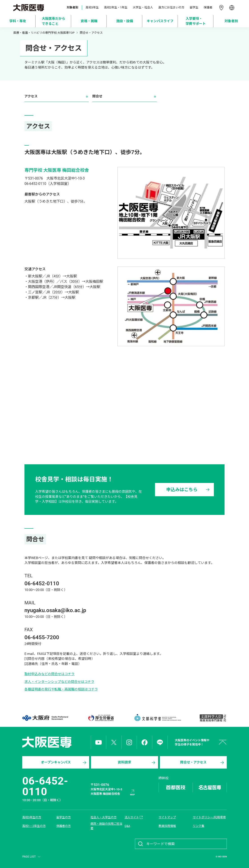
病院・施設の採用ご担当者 (106, 826)
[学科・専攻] (18, 21)
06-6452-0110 (45, 786)
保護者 (208, 7)
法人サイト (134, 817)
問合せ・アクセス (202, 763)
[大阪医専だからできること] (53, 21)
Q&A (127, 826)
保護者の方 (63, 826)
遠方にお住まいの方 (171, 7)
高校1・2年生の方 (34, 826)
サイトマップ (167, 817)
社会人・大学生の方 (103, 817)
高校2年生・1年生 (116, 7)
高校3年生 (92, 7)
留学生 (194, 7)
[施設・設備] (125, 21)
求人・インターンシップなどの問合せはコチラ (59, 682)
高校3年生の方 (32, 817)
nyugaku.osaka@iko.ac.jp (55, 610)
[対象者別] (231, 21)
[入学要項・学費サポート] (196, 21)
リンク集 (199, 826)
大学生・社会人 (143, 7)
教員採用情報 (167, 826)
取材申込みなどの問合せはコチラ (49, 674)
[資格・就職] (89, 21)
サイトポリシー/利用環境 (209, 817)
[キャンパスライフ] (160, 21)
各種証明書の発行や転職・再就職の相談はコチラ (61, 689)
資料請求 (137, 763)
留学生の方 (63, 817)
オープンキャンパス (64, 763)
